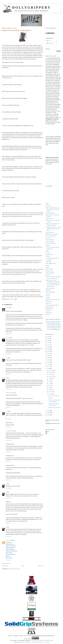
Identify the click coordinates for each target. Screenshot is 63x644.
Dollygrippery (32, 7)
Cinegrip (48, 298)
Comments (50, 43)
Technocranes (49, 301)
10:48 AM (8, 334)
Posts (49, 41)
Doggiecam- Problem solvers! (53, 300)
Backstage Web (49, 307)
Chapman (48, 245)
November (51, 372)
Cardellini (48, 311)
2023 (49, 343)
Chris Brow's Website (51, 243)
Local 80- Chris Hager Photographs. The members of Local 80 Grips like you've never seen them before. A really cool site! (53, 283)
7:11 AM (8, 560)
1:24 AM (8, 452)
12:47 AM (8, 498)
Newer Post (5, 566)
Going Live (51, 398)
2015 (49, 358)
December (51, 370)
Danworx (48, 256)
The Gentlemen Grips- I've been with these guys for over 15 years (53, 229)
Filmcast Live (49, 238)
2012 (49, 364)
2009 (49, 411)
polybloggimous (49, 254)
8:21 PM (8, 407)
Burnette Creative (50, 232)
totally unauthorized (50, 292)
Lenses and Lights (50, 242)
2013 (49, 362)
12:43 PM (8, 419)
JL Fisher (48, 253)
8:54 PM (8, 354)
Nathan (7, 307)
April (50, 387)
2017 (49, 353)
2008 (49, 413)
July (50, 381)
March (50, 390)
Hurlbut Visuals (49, 218)
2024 (49, 341)
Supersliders (49, 262)
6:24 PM (8, 389)
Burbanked (48, 290)
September (51, 377)
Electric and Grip (50, 271)
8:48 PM (8, 427)
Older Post (41, 566)
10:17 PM (8, 440)
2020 (49, 347)
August (50, 379)
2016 (49, 356)
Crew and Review (50, 240)
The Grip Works (9, 393)
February (51, 392)
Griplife (47, 267)
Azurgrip (8, 338)
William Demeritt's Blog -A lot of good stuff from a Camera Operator (53, 210)
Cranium (48, 265)
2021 (49, 345)
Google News (49, 313)
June (50, 383)
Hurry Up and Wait (50, 288)
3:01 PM (8, 480)
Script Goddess (49, 269)
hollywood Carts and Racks (52, 305)
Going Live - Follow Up (54, 396)
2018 (49, 351)
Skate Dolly (48, 303)
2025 (49, 339)
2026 (49, 336)
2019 (49, 349)
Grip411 (47, 251)
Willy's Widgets (49, 309)
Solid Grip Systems (50, 273)
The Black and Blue (50, 213)
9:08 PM (8, 523)
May (50, 385)
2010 (49, 368)
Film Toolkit (48, 206)
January (51, 394)
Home (23, 566)
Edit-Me (47, 315)
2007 (49, 415)
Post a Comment (6, 564)
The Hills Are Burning (51, 236)
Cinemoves (48, 275)
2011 (49, 366)
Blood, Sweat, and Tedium (52, 234)
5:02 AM (8, 462)
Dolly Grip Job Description (54, 407)
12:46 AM (8, 488)
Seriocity (48, 296)
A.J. (7, 358)
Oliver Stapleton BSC (51, 263)
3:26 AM (8, 537)
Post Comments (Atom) (14, 569)
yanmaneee (9, 540)
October (51, 375)
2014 (49, 360)
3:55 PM (8, 374)
